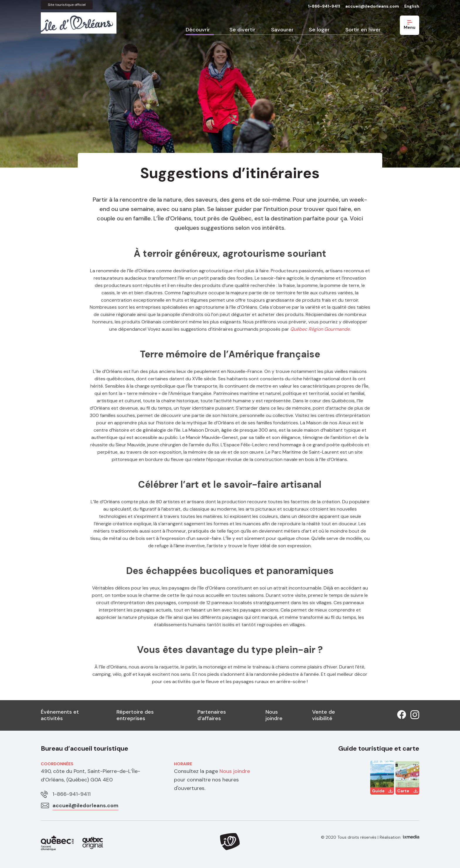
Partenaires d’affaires (212, 715)
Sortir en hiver (363, 30)
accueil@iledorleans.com (372, 6)
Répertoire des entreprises (135, 715)
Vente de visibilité (324, 715)
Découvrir (198, 30)
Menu (410, 25)
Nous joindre (274, 715)
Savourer (282, 30)
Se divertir (242, 30)
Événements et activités (60, 715)
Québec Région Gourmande (320, 329)
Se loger (319, 30)
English (412, 6)
